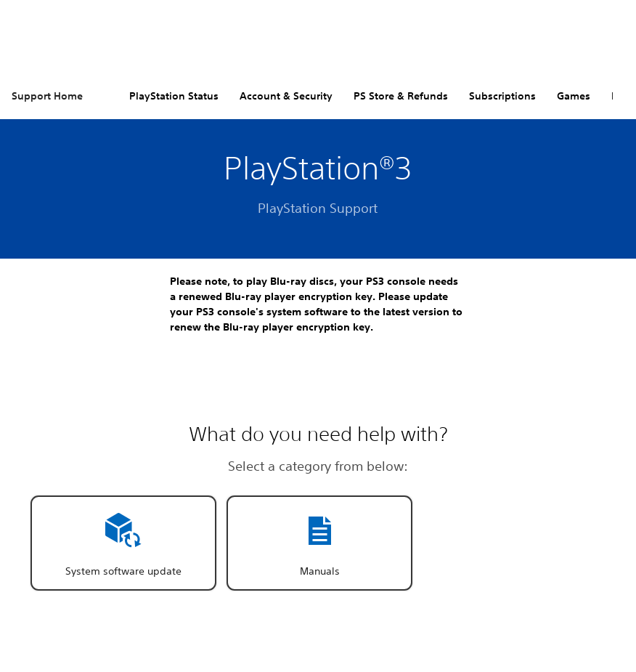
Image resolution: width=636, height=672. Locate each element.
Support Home (47, 96)
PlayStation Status (174, 96)
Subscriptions (502, 96)
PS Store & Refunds (401, 96)
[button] (123, 543)
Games (574, 96)
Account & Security (286, 96)
